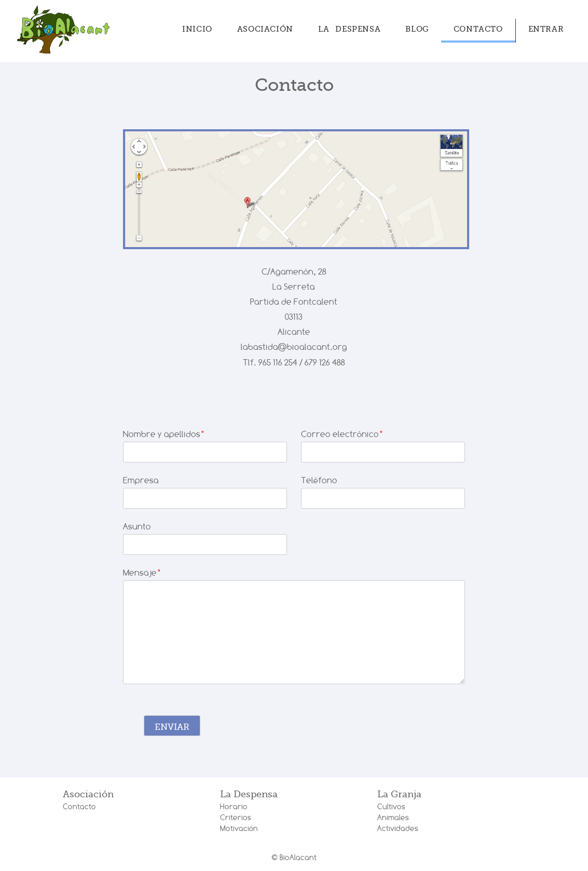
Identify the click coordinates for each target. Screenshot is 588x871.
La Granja (399, 794)
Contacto (478, 29)
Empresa (141, 480)
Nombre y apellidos (164, 434)
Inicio (197, 29)
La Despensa (349, 29)
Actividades (398, 828)
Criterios (236, 818)
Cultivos (391, 807)
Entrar (546, 29)
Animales (393, 818)
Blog (417, 29)
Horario (234, 807)
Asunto (137, 527)
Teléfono (319, 480)
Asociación (265, 29)
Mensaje (142, 573)
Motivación (239, 828)
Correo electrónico (342, 434)
